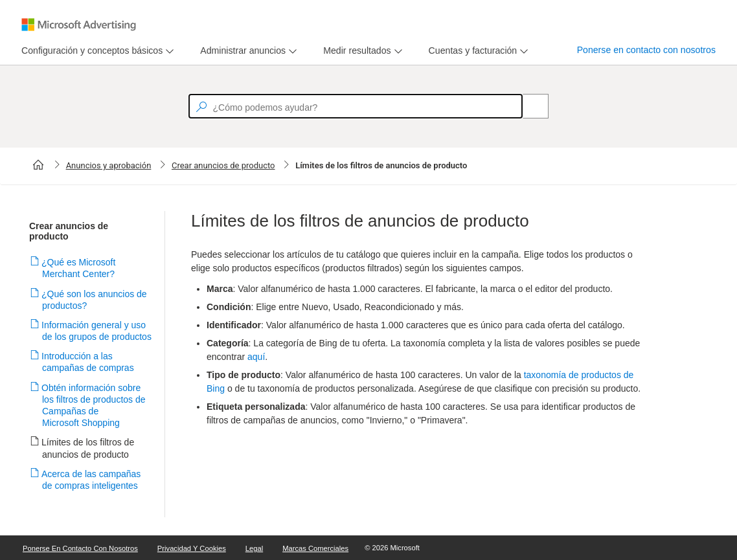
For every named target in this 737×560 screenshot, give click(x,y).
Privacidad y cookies (192, 548)
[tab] (89, 51)
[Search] (528, 106)
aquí (256, 357)
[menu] (96, 51)
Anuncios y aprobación (109, 165)
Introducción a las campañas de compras (88, 362)
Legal (254, 548)
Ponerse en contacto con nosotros (646, 50)
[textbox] (356, 106)
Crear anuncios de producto (223, 165)
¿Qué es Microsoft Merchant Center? (79, 268)
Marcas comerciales (315, 548)
